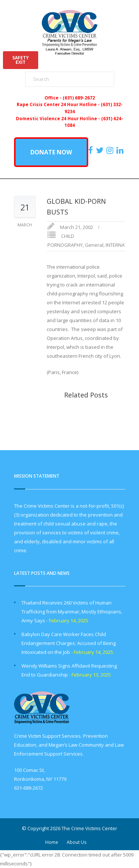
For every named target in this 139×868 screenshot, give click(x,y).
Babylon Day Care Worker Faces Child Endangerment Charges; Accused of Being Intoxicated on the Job (69, 643)
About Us (77, 842)
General (94, 245)
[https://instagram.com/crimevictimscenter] (111, 150)
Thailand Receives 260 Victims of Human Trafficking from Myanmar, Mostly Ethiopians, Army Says (72, 612)
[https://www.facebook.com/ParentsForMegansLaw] (92, 150)
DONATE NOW (51, 152)
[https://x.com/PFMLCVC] (101, 150)
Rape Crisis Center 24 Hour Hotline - (59, 104)
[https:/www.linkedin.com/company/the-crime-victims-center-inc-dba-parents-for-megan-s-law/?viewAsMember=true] (121, 150)
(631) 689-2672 (79, 98)
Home (52, 842)
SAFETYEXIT (21, 60)
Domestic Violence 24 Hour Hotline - (59, 118)
